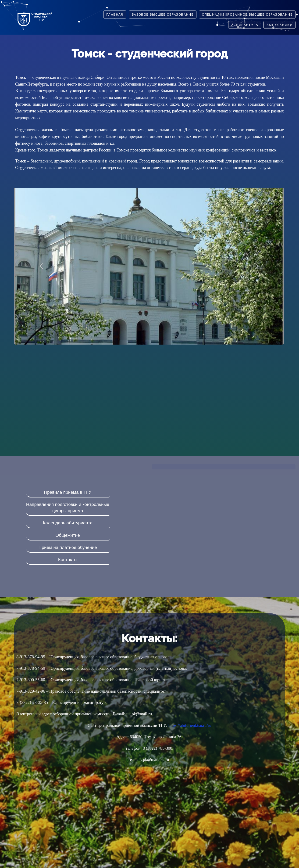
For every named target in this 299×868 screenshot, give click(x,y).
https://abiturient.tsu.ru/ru (190, 725)
